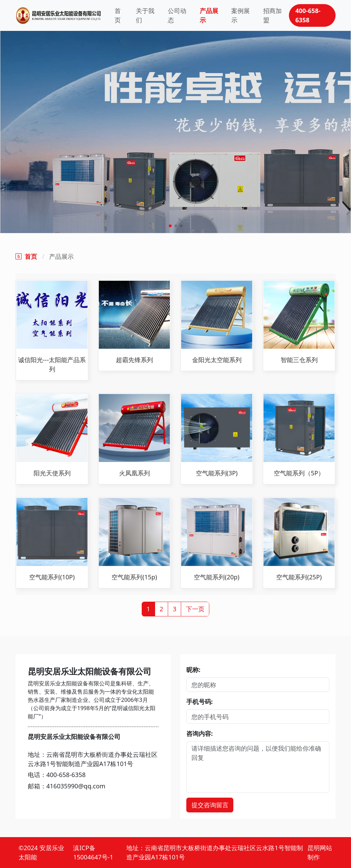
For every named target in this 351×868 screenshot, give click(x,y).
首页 (118, 15)
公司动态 (177, 15)
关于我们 (145, 15)
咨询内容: (200, 733)
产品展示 (209, 15)
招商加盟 (272, 15)
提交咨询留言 (210, 805)
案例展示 (241, 15)
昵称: (193, 670)
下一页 (195, 609)
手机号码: (200, 702)
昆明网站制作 (320, 852)
